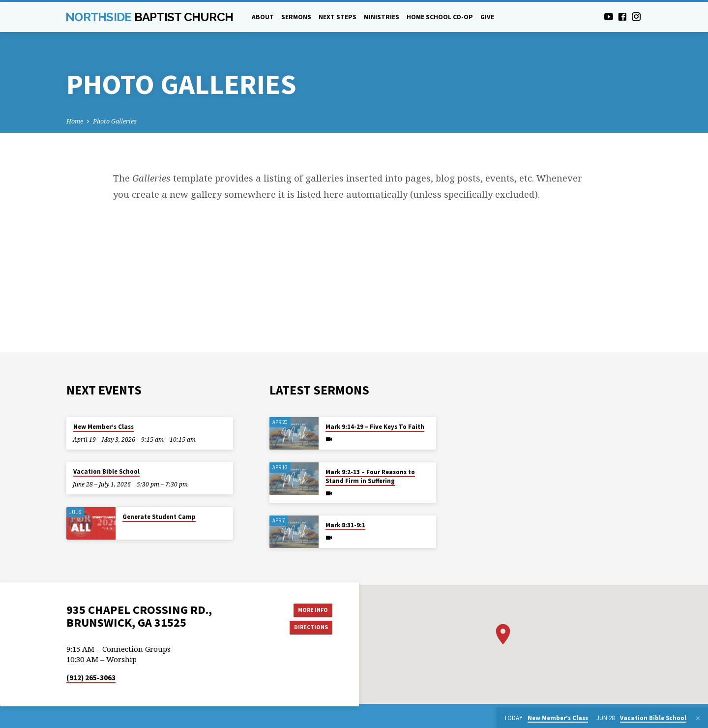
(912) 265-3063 (91, 680)
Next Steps (338, 17)
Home (75, 121)
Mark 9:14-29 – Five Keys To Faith (375, 427)
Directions (308, 629)
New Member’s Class (103, 427)
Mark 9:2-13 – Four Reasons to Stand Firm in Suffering (370, 476)
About (263, 17)
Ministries (382, 17)
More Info (308, 610)
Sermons (296, 17)
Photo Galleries (115, 121)
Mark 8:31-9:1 (345, 525)
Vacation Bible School (106, 471)
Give (487, 17)
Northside (149, 17)
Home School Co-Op (440, 17)
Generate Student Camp (159, 517)
